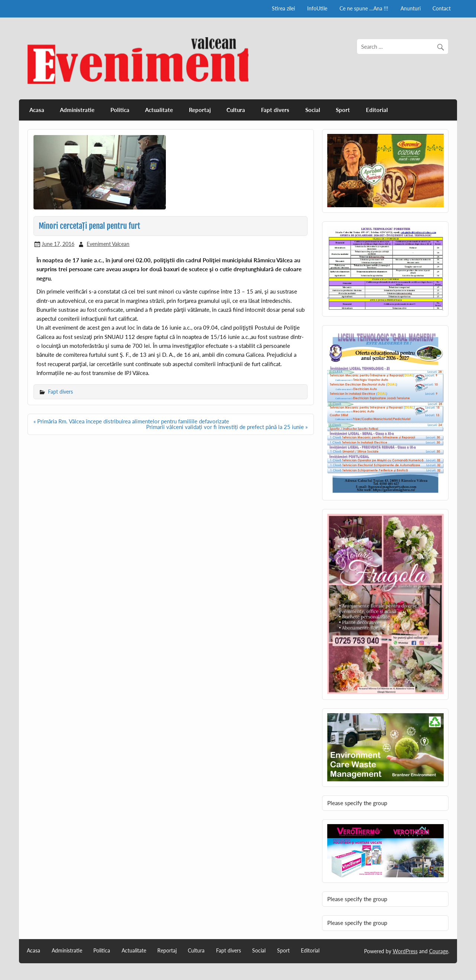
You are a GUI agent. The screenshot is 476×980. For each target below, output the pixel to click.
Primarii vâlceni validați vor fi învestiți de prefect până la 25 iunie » (227, 427)
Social (313, 110)
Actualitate (159, 110)
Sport (343, 110)
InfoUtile (317, 8)
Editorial (377, 110)
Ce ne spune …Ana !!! (364, 8)
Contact (442, 8)
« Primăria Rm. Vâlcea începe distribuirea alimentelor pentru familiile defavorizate (131, 421)
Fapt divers (275, 110)
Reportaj (200, 110)
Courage (439, 951)
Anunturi (411, 8)
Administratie (77, 110)
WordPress (405, 951)
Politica (120, 110)
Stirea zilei (283, 8)
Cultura (236, 110)
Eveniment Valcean (108, 244)
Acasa (37, 110)
